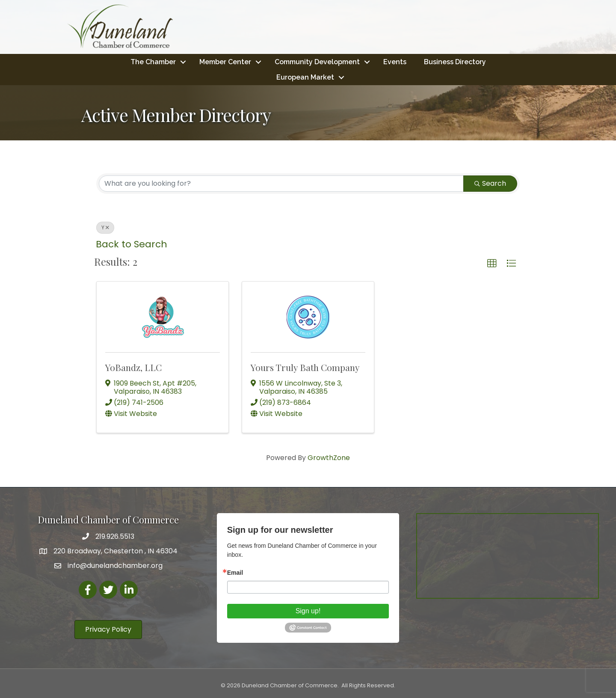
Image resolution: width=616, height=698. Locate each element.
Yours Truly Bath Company (305, 367)
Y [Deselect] (105, 227)
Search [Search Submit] (490, 183)
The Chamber (153, 61)
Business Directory (455, 61)
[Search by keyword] (281, 183)
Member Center (225, 61)
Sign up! (308, 610)
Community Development (317, 61)
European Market (305, 77)
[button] (492, 263)
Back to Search (132, 244)
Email (235, 572)
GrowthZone (329, 458)
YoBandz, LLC (133, 367)
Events (395, 61)
